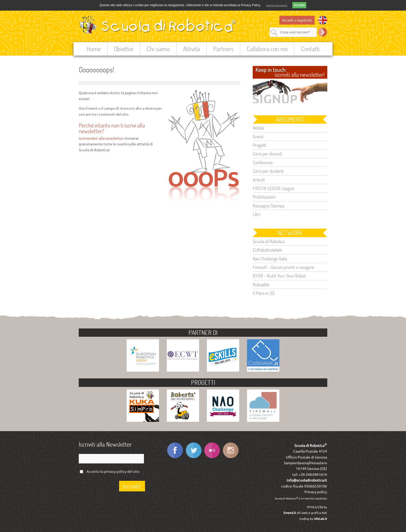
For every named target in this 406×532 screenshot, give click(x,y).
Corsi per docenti (267, 154)
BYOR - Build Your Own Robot (279, 276)
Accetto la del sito (113, 471)
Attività (191, 49)
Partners (223, 49)
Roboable (261, 284)
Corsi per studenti (268, 171)
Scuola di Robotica (269, 241)
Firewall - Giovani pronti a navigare (283, 267)
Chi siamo (158, 49)
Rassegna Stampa (269, 206)
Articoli (259, 180)
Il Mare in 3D (264, 293)
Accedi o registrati (297, 20)
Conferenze (263, 162)
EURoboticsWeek (267, 250)
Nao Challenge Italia (270, 259)
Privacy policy (316, 492)
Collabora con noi (267, 49)
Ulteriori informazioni (277, 5)
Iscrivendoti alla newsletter (101, 138)
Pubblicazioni (264, 197)
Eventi (258, 137)
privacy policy (115, 471)
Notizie (258, 128)
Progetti (259, 145)
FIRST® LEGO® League (273, 188)
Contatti (310, 49)
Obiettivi (124, 49)
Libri (256, 214)
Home (94, 49)
